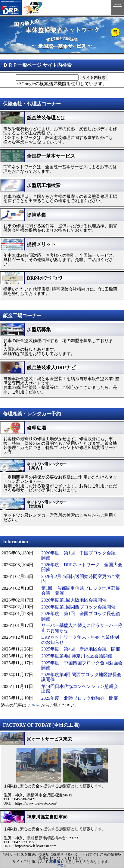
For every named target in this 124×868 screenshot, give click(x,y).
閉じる (62, 865)
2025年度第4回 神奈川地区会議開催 (77, 656)
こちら (34, 705)
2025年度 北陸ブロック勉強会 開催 (80, 698)
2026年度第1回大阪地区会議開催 (74, 600)
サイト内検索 (94, 77)
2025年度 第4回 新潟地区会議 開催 (81, 649)
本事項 (55, 862)
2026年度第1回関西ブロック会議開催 (78, 607)
